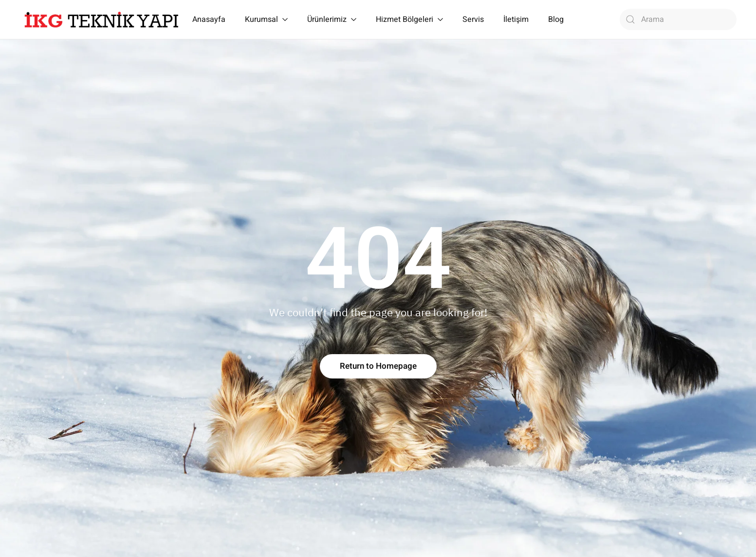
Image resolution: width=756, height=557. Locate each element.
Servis (473, 19)
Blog (556, 19)
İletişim (516, 19)
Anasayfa (209, 19)
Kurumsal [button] (266, 19)
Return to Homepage (378, 366)
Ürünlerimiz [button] (332, 19)
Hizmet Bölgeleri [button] (409, 19)
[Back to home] (101, 19)
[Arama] (678, 19)
